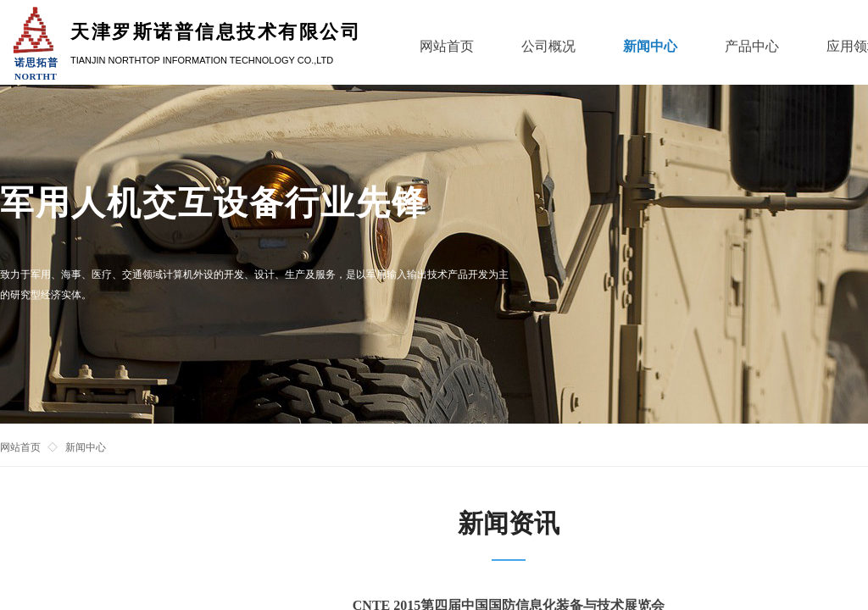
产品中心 (752, 46)
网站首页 (20, 447)
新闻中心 (86, 447)
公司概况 (548, 46)
